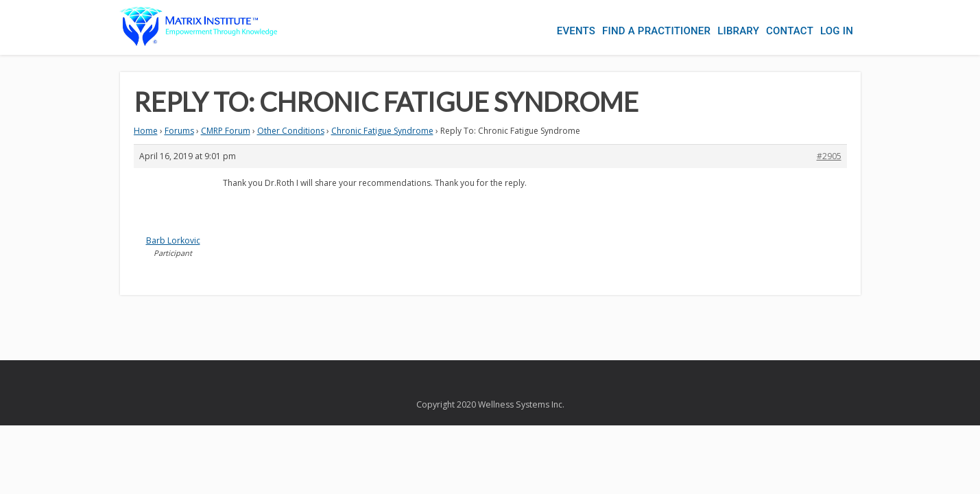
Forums (179, 131)
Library (725, 27)
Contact (783, 27)
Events (549, 27)
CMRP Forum (226, 131)
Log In (837, 27)
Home (146, 131)
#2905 (829, 156)
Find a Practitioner (636, 27)
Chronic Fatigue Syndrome (382, 131)
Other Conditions (291, 131)
